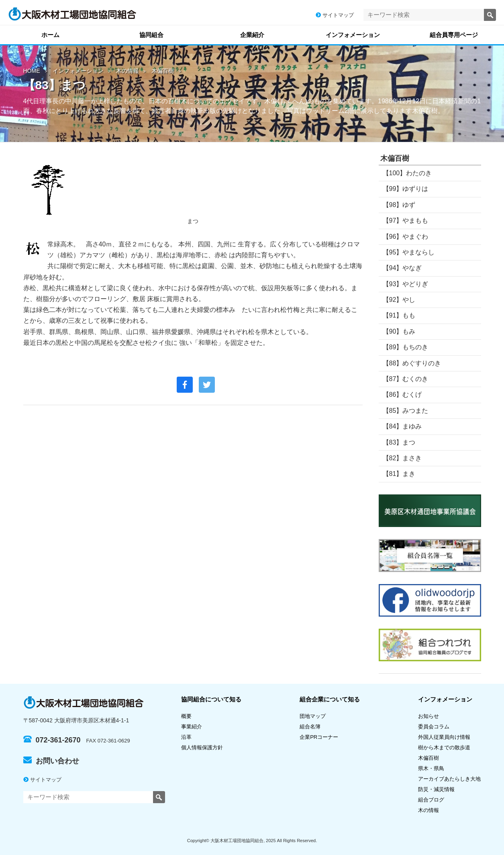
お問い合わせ (51, 761)
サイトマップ (335, 15)
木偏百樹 (163, 71)
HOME (32, 71)
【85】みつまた (406, 411)
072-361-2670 (52, 740)
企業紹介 (252, 35)
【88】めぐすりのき (412, 363)
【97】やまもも (406, 220)
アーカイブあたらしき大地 (449, 779)
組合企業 (330, 699)
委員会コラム (434, 727)
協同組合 (151, 35)
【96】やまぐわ (406, 237)
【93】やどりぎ (406, 284)
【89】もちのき (406, 347)
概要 (186, 716)
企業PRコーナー (319, 737)
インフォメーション (353, 35)
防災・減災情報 (436, 789)
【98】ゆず (399, 205)
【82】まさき (402, 458)
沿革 (186, 737)
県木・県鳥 (434, 768)
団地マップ (313, 716)
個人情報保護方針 (202, 747)
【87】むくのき (406, 379)
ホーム (50, 35)
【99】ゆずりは (406, 189)
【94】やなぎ (402, 268)
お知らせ (429, 716)
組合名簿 (313, 727)
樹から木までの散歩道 (444, 747)
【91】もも (399, 315)
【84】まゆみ (402, 426)
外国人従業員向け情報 (444, 737)
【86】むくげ (402, 395)
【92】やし (399, 300)
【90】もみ (399, 331)
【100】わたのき (407, 173)
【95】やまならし (409, 252)
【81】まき (399, 474)
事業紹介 (192, 727)
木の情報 (127, 71)
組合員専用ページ (454, 35)
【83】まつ (399, 442)
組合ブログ (431, 800)
